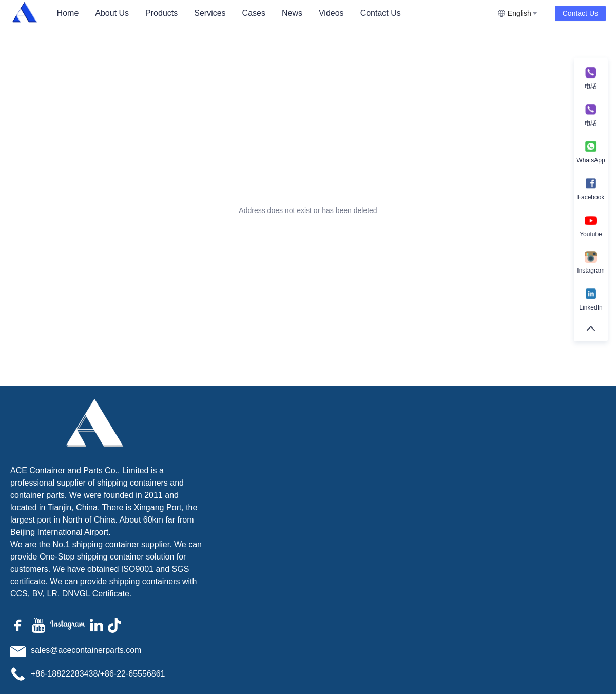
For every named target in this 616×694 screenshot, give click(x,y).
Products (161, 13)
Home (68, 13)
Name (428, 452)
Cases (254, 13)
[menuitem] (68, 13)
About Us (112, 13)
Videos (331, 13)
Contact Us (381, 13)
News (292, 13)
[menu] (273, 13)
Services (210, 13)
